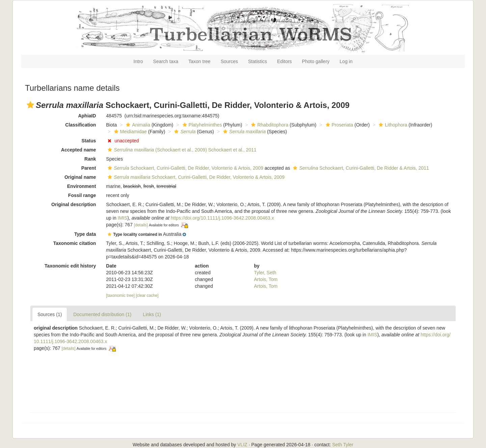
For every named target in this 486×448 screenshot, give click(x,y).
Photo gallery (316, 61)
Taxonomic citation (75, 243)
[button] (30, 105)
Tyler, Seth (265, 273)
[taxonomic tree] (120, 296)
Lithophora (392, 125)
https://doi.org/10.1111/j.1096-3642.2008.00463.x (222, 218)
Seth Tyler (343, 445)
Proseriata (339, 125)
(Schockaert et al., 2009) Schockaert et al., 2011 (181, 150)
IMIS (123, 218)
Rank (90, 159)
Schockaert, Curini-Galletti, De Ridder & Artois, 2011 (360, 168)
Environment (82, 186)
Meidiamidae (130, 132)
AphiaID (87, 116)
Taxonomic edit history (70, 266)
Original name (80, 177)
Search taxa (166, 61)
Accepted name (78, 150)
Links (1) (152, 314)
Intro (138, 61)
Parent (89, 168)
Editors (285, 61)
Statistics (258, 61)
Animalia (137, 125)
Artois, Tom (266, 279)
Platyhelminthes (201, 125)
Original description (74, 204)
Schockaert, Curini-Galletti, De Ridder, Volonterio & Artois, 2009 (185, 168)
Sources (229, 61)
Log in (346, 61)
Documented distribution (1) (102, 314)
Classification (80, 125)
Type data (85, 234)
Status (89, 141)
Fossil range (82, 195)
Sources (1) (50, 314)
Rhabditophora (269, 125)
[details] (141, 225)
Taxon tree (199, 61)
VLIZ (242, 445)
